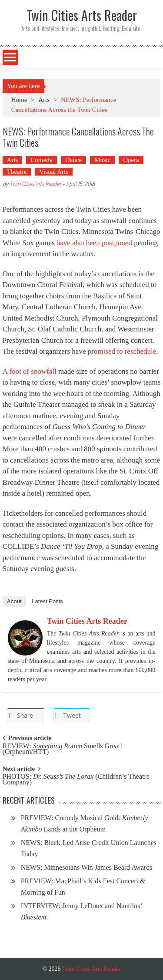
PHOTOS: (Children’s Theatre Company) (76, 780)
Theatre (17, 172)
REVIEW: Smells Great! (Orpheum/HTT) (63, 749)
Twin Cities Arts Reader (35, 184)
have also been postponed (94, 243)
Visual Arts (54, 172)
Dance (73, 160)
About (14, 601)
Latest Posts (47, 601)
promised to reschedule (122, 351)
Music (103, 160)
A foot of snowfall (30, 371)
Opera (131, 160)
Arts (44, 100)
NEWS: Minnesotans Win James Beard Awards (87, 867)
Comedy (42, 160)
